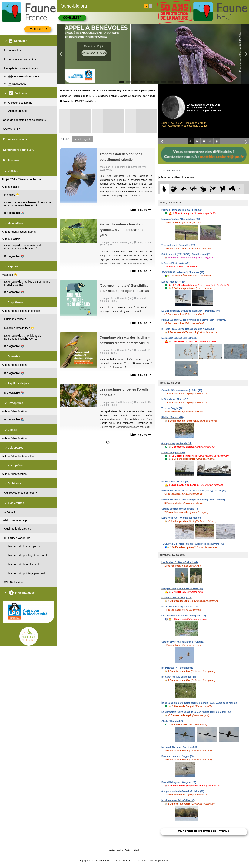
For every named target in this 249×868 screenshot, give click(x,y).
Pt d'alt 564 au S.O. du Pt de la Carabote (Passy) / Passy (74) (194, 491)
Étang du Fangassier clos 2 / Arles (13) (182, 588)
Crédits (137, 850)
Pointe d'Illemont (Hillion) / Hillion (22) (182, 210)
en (151, 6)
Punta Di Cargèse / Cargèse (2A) (179, 782)
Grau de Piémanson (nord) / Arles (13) (182, 390)
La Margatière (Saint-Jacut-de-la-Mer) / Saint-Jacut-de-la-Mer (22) (196, 712)
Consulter (72, 18)
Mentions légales (116, 850)
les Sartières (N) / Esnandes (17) (179, 677)
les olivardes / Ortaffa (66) (175, 482)
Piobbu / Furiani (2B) (173, 417)
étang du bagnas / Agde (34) (177, 443)
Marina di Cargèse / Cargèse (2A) (179, 747)
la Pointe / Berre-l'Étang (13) (177, 598)
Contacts (129, 850)
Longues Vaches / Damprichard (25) (181, 219)
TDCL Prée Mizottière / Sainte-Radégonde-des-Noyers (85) (193, 544)
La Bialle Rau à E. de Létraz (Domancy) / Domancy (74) (191, 311)
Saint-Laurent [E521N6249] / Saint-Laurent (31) (186, 254)
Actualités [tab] (65, 139)
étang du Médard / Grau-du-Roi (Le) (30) (183, 791)
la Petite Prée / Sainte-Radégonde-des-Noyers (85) (188, 329)
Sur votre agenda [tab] (82, 139)
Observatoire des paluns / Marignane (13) (184, 616)
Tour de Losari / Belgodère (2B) (178, 245)
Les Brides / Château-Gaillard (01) (180, 562)
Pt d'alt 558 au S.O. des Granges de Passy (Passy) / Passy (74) (195, 320)
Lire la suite (141, 210)
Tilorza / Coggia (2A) (172, 408)
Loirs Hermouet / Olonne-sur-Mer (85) (182, 518)
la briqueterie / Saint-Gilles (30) (178, 800)
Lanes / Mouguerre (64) (174, 282)
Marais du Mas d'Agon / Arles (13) (179, 607)
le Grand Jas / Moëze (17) (175, 399)
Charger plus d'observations (204, 831)
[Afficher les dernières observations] (176, 177)
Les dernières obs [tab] (171, 171)
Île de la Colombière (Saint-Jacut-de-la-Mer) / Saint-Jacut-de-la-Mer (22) (199, 703)
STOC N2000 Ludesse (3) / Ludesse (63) (183, 272)
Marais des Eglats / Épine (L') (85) (179, 338)
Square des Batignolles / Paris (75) (180, 509)
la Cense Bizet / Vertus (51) (176, 263)
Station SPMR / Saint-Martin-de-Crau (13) (183, 642)
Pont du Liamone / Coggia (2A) (178, 756)
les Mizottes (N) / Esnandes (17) (178, 668)
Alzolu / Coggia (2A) (172, 721)
